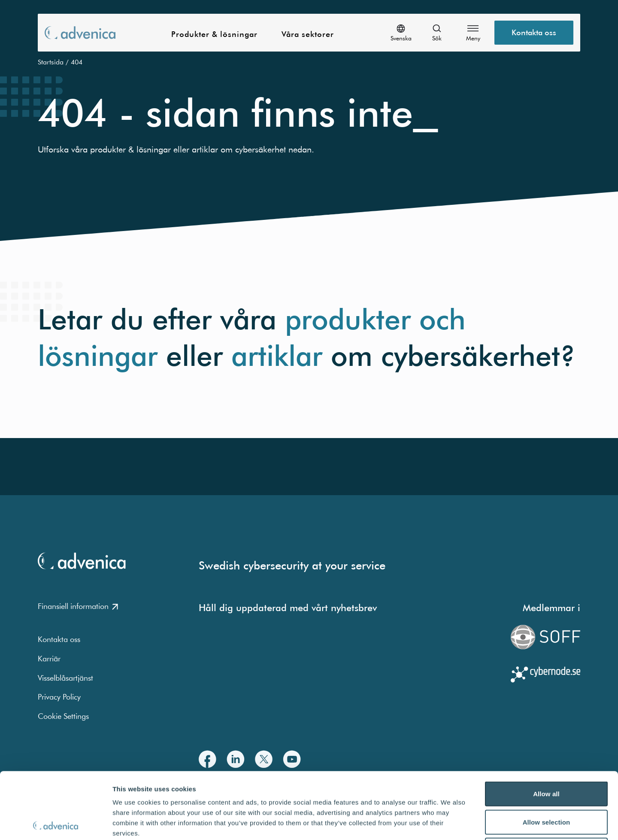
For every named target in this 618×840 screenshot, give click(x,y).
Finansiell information (78, 606)
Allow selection (547, 756)
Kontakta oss (59, 639)
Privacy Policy (59, 697)
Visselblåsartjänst (65, 678)
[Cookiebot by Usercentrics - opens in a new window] (56, 823)
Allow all (546, 727)
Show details (450, 823)
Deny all (546, 784)
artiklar (277, 356)
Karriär (49, 659)
